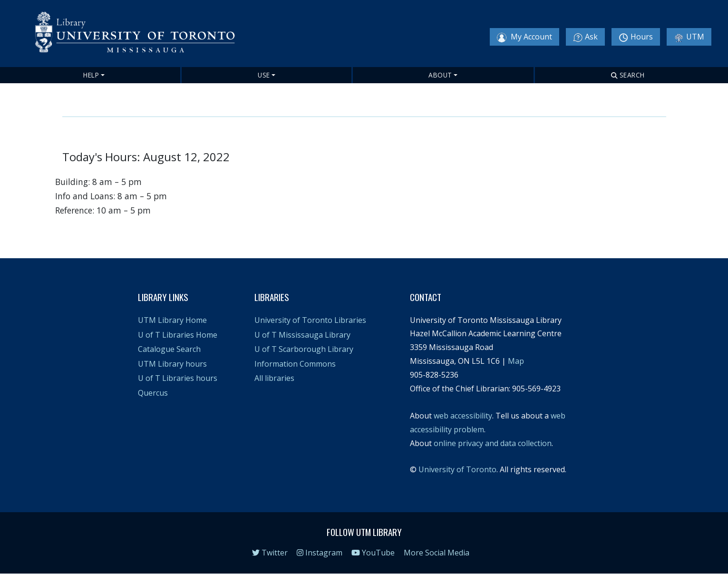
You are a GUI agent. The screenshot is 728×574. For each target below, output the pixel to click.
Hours (636, 37)
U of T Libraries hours (178, 378)
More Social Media (437, 553)
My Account (524, 37)
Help (91, 75)
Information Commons (295, 364)
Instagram (320, 553)
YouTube (373, 553)
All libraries (274, 378)
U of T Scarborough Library (304, 349)
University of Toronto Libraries (310, 320)
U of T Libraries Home (178, 335)
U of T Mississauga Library (302, 335)
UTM (689, 37)
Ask (585, 37)
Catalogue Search (169, 349)
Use (264, 75)
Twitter (270, 553)
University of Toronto (457, 469)
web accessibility (463, 416)
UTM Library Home (172, 320)
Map (516, 361)
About (440, 75)
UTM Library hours (172, 364)
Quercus (153, 393)
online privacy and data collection (493, 443)
